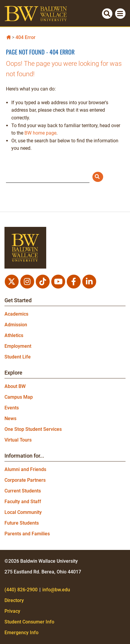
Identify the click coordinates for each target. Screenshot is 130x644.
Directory (14, 600)
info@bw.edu (56, 590)
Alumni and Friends (25, 469)
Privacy (12, 611)
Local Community (23, 512)
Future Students (22, 523)
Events (12, 408)
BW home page (40, 133)
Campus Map (19, 397)
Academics (16, 314)
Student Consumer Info (29, 622)
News (10, 418)
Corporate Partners (25, 480)
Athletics (14, 335)
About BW (15, 386)
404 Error (25, 37)
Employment (18, 346)
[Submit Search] (98, 177)
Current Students (23, 491)
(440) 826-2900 (21, 590)
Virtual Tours (18, 440)
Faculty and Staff (23, 502)
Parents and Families (27, 534)
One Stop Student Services (33, 429)
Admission (16, 325)
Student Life (18, 357)
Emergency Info (21, 633)
